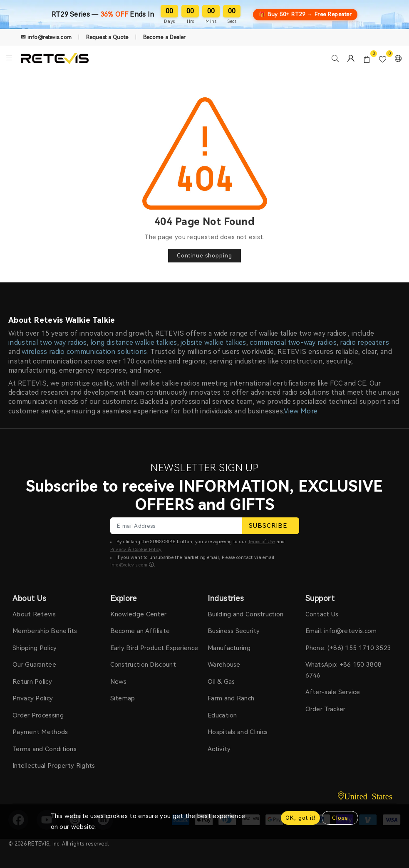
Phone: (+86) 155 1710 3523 (348, 648)
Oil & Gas (221, 682)
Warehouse (224, 665)
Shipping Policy (35, 648)
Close (340, 818)
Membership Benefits (45, 631)
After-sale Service (333, 692)
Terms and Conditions (45, 749)
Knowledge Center (139, 614)
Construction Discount (143, 665)
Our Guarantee (34, 665)
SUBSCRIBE (271, 526)
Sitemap (123, 698)
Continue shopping (204, 256)
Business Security (234, 631)
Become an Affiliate (140, 631)
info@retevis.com (129, 565)
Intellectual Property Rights (54, 766)
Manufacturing (229, 648)
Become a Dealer (165, 37)
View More (301, 411)
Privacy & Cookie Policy (136, 550)
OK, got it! (300, 818)
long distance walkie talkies (134, 343)
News (119, 682)
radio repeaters (364, 343)
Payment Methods (40, 732)
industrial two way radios (48, 343)
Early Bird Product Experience (154, 648)
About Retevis (34, 614)
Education (222, 715)
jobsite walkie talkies (213, 343)
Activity (219, 749)
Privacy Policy (33, 698)
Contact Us (322, 614)
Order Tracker (326, 709)
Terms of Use (262, 542)
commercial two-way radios (293, 343)
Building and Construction (246, 614)
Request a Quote (107, 37)
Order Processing (38, 715)
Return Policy (32, 682)
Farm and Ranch (231, 698)
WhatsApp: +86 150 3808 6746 (344, 670)
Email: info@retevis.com (341, 631)
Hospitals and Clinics (238, 732)
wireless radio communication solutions (84, 352)
